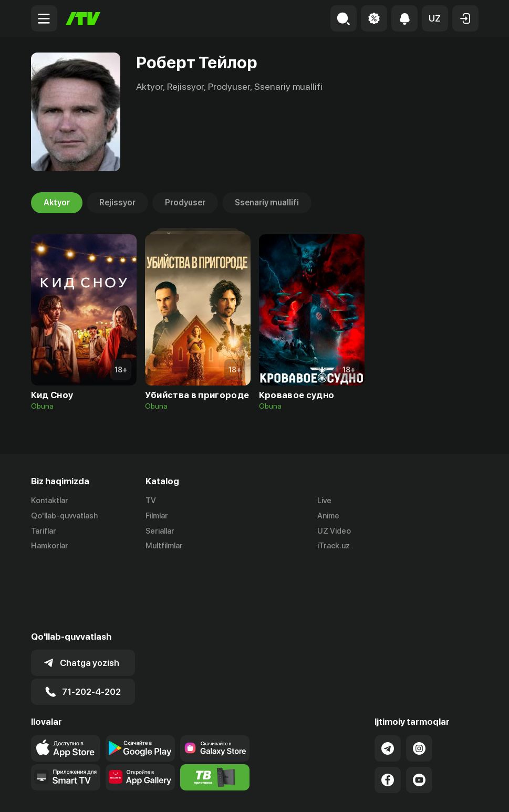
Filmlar (157, 516)
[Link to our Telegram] (388, 681)
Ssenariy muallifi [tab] (267, 203)
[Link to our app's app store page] (66, 681)
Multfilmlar (164, 546)
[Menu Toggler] (44, 18)
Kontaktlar (50, 501)
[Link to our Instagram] (419, 681)
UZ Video (334, 531)
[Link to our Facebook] (388, 713)
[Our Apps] (66, 710)
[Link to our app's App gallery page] (140, 710)
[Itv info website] (215, 710)
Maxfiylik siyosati (448, 793)
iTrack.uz (334, 546)
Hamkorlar (50, 546)
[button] (435, 18)
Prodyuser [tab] (185, 203)
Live (324, 501)
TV (151, 501)
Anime (328, 516)
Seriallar (160, 531)
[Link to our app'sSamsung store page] (215, 681)
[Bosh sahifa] (83, 19)
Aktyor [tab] (57, 203)
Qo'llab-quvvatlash (64, 516)
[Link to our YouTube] (419, 713)
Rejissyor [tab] (117, 203)
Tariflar (44, 531)
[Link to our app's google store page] (140, 681)
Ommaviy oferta (377, 793)
